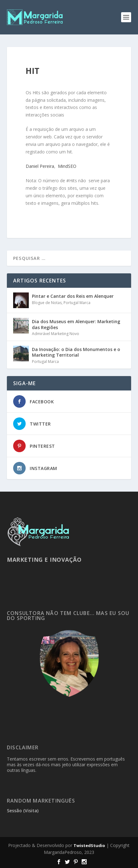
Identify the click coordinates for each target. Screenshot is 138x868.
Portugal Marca (77, 303)
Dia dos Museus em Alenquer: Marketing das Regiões (76, 324)
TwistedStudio (89, 845)
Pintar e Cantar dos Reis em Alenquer (73, 296)
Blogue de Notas (47, 303)
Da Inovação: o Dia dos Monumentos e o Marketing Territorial (76, 352)
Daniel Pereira (40, 166)
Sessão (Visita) (23, 811)
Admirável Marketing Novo (56, 334)
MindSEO (67, 166)
